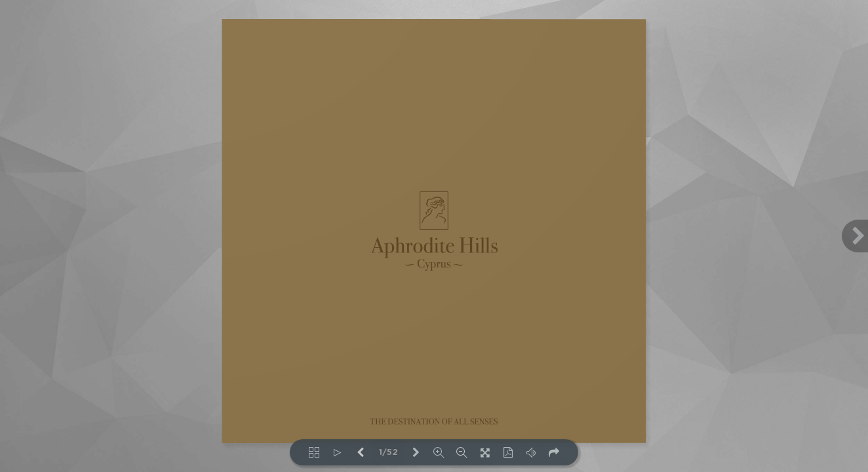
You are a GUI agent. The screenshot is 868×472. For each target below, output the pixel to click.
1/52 (388, 453)
